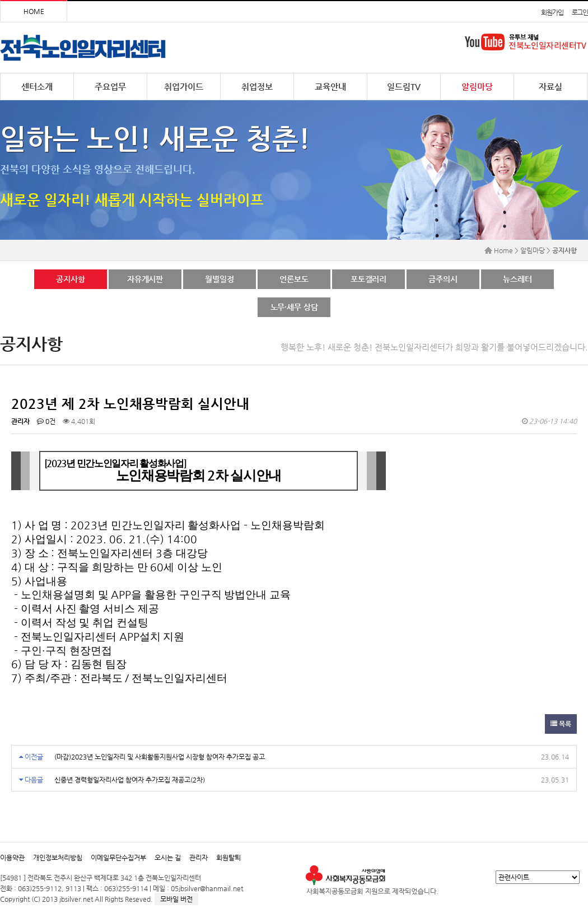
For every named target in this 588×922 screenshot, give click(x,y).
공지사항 (70, 279)
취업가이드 (184, 87)
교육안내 (330, 87)
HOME (34, 11)
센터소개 (37, 87)
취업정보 (257, 87)
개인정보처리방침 (58, 858)
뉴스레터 (517, 279)
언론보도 (294, 279)
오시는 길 (168, 858)
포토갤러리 (368, 279)
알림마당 (477, 87)
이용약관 (12, 858)
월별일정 (219, 279)
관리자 (199, 858)
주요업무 (110, 87)
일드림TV (404, 87)
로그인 (580, 12)
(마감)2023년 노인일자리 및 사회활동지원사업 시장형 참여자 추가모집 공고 (160, 757)
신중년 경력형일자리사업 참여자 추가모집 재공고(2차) (130, 780)
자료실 (550, 87)
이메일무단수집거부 (118, 858)
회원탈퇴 (228, 858)
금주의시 (443, 279)
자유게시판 (145, 279)
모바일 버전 (176, 899)
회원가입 (552, 12)
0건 (46, 421)
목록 (561, 724)
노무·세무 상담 (294, 307)
